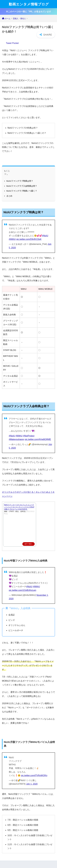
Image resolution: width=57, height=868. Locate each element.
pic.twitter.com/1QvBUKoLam (23, 590)
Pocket (15, 43)
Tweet (9, 43)
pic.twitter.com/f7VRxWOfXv (34, 775)
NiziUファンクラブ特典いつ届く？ (22, 191)
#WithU (12, 239)
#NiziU (45, 236)
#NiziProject (29, 436)
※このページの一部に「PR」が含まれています (28, 12)
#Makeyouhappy (17, 439)
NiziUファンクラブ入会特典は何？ (22, 186)
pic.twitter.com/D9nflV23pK (29, 239)
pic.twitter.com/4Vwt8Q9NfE (38, 439)
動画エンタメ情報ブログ (29, 4)
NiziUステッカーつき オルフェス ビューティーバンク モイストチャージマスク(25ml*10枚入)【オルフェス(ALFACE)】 (19, 507)
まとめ (9, 196)
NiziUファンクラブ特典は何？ (20, 181)
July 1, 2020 (32, 784)
